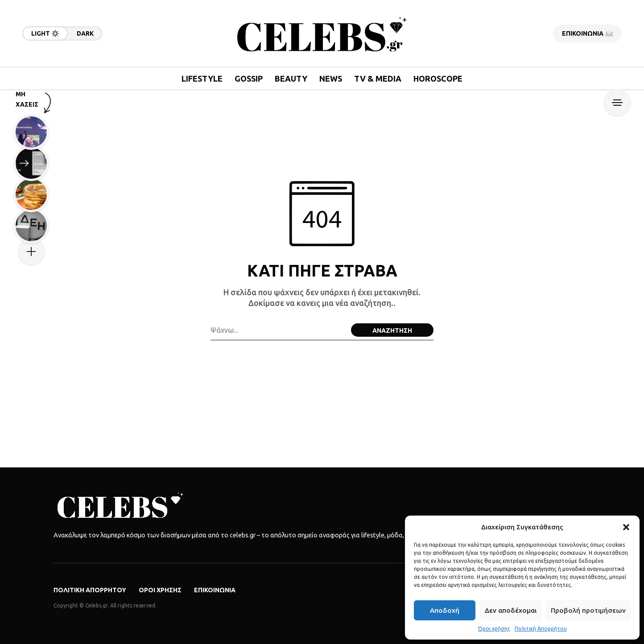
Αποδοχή (445, 610)
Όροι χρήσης (494, 629)
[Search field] (279, 330)
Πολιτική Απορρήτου (541, 629)
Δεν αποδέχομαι (511, 610)
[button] (626, 527)
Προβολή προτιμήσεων (588, 610)
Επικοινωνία (215, 590)
